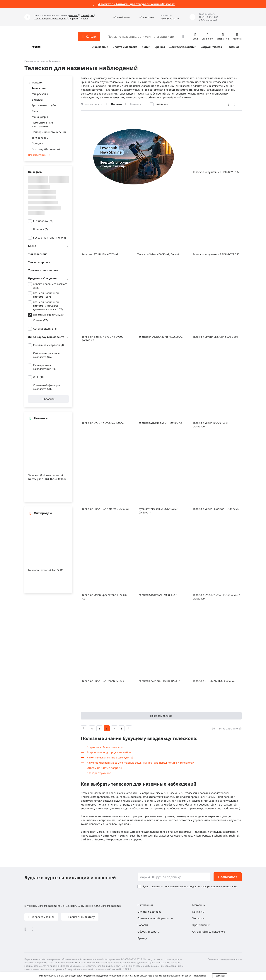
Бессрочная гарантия (49, 238)
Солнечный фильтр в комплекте (46, 387)
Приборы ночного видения (49, 132)
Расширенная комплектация (45, 367)
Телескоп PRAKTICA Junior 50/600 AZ (160, 337)
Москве (74, 15)
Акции (146, 47)
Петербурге (87, 15)
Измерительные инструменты (42, 124)
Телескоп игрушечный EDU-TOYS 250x (217, 254)
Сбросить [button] (48, 399)
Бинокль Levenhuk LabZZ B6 (46, 570)
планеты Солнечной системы (46, 295)
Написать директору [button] (81, 917)
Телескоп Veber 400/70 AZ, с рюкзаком (210, 425)
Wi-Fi (39, 377)
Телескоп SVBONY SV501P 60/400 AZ (160, 423)
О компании (100, 47)
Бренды (160, 47)
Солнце (40, 320)
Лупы (35, 111)
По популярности (92, 104)
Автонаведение (46, 329)
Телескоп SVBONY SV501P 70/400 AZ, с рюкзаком (216, 597)
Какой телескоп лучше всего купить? (110, 757)
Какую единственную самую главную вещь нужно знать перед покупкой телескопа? (140, 763)
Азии (85, 19)
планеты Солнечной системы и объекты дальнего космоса (48, 306)
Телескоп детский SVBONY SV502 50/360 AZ (103, 339)
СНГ (64, 19)
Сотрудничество (211, 47)
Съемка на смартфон (48, 345)
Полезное (233, 47)
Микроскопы (40, 94)
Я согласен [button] (220, 976)
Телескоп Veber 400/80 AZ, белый (158, 254)
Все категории (37, 155)
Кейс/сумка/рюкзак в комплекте (46, 355)
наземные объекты (49, 315)
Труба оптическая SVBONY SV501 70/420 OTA (158, 511)
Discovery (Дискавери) (46, 149)
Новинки (136, 104)
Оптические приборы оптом (155, 918)
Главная (29, 61)
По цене (116, 104)
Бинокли (37, 100)
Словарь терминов (99, 773)
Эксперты (198, 918)
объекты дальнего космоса (50, 286)
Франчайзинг (201, 925)
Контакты (198, 912)
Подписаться (228, 877)
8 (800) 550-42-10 (170, 19)
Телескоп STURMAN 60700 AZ (100, 254)
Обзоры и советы (149, 932)
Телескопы (55, 61)
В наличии (162, 104)
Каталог (41, 61)
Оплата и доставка (125, 47)
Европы (74, 19)
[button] (118, 17)
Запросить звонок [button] (43, 917)
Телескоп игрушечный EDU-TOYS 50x (216, 172)
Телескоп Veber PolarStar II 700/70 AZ (216, 509)
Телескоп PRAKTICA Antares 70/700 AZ (106, 509)
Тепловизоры (40, 138)
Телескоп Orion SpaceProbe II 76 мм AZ (105, 597)
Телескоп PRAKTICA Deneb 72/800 (103, 681)
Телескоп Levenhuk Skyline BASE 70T (160, 681)
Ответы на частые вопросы (104, 768)
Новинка (40, 229)
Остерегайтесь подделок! (209, 932)
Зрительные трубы (44, 105)
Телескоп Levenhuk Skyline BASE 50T (215, 337)
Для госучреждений (183, 47)
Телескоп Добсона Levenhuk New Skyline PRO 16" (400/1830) (48, 477)
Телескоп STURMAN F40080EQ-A (157, 595)
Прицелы (38, 143)
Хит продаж (43, 221)
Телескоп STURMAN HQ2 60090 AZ (214, 681)
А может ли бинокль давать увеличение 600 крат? (136, 4)
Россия (36, 47)
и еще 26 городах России (48, 19)
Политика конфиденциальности (225, 959)
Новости (143, 925)
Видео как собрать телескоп (105, 747)
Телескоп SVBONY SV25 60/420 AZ (103, 423)
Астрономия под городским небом (109, 752)
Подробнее (200, 976)
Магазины (199, 905)
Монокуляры (40, 117)
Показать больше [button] (161, 716)
